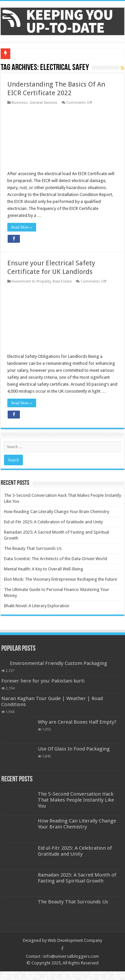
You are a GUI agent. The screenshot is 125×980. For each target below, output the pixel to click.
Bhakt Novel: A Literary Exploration (37, 606)
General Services (43, 103)
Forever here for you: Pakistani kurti (43, 681)
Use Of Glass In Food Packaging (74, 749)
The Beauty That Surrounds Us (33, 548)
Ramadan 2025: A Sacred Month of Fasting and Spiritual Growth (77, 878)
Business (20, 103)
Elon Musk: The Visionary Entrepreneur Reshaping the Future (61, 579)
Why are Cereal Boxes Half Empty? (77, 722)
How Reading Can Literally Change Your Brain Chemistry (57, 512)
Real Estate (62, 281)
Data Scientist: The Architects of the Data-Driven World (56, 559)
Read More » (22, 227)
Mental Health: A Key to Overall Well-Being (44, 569)
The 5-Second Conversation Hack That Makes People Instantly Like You (76, 800)
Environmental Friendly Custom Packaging (59, 663)
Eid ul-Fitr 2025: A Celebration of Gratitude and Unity (53, 522)
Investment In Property (31, 281)
